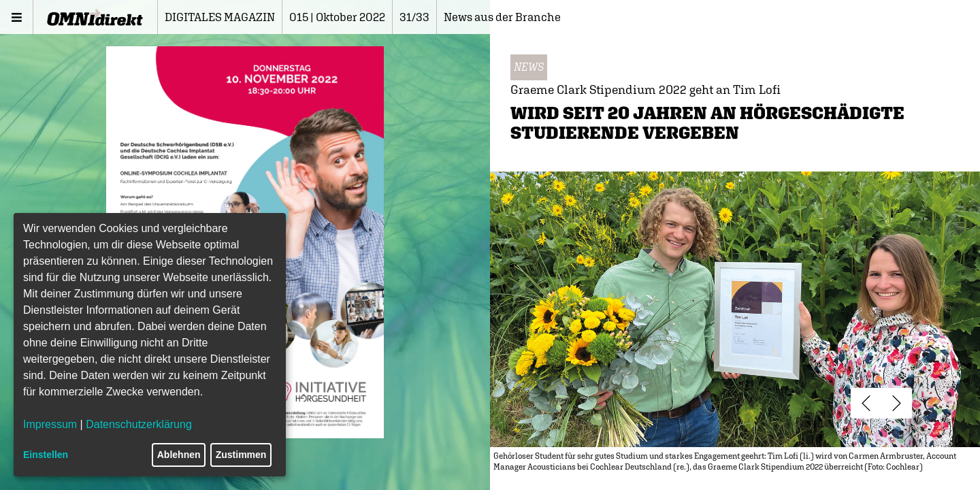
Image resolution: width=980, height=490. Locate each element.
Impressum (50, 424)
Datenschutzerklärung (139, 424)
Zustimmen (241, 455)
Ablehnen (179, 455)
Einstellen (46, 455)
